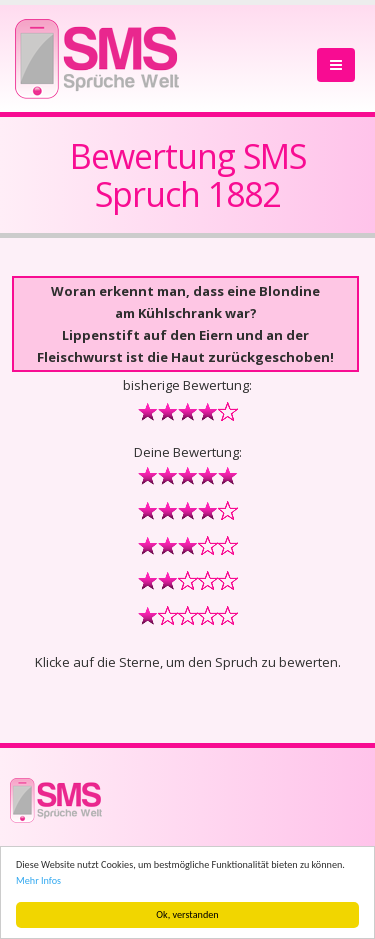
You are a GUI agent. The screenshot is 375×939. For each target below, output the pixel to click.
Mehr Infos (38, 880)
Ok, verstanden (187, 914)
